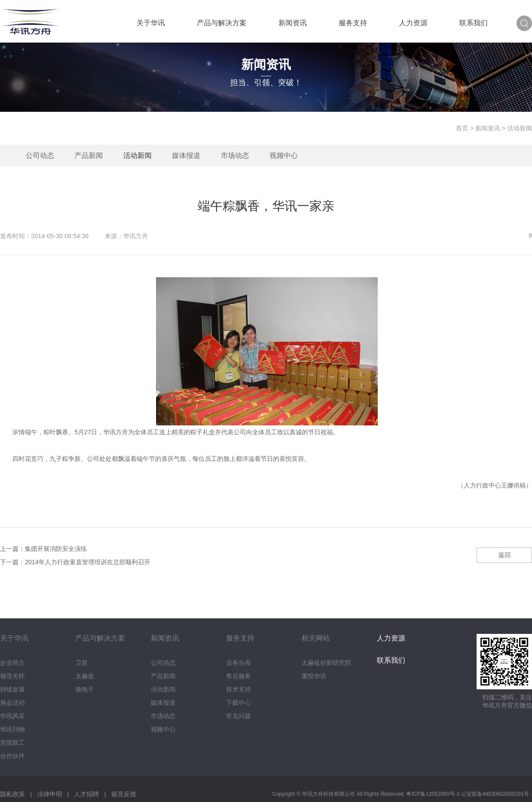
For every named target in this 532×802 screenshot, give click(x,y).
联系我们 (473, 23)
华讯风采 (12, 716)
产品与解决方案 (222, 23)
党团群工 (12, 743)
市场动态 (235, 155)
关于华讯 (151, 23)
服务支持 (353, 23)
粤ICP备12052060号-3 (433, 794)
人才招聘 (86, 794)
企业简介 (12, 663)
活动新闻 (137, 155)
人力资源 (413, 23)
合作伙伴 (12, 756)
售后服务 (239, 676)
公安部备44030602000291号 (496, 794)
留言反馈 (124, 794)
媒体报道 (186, 155)
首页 (462, 128)
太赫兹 (85, 676)
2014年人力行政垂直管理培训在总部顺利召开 (88, 562)
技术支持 (239, 689)
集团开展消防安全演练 (56, 549)
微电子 (85, 689)
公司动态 (40, 155)
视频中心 (284, 155)
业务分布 (239, 663)
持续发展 (12, 689)
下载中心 (239, 703)
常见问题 (239, 716)
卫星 (82, 663)
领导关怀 (12, 676)
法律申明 (50, 794)
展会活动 (12, 703)
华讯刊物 (12, 729)
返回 (505, 555)
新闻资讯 (293, 23)
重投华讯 (314, 676)
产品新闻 (89, 155)
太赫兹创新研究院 (326, 663)
